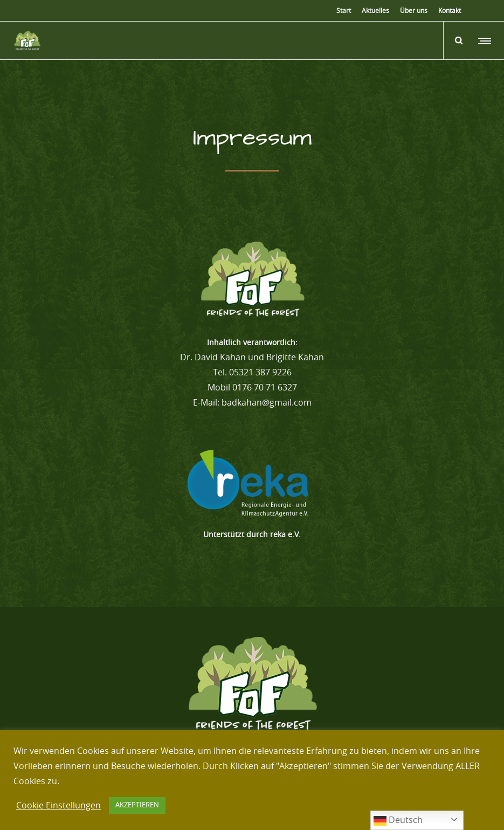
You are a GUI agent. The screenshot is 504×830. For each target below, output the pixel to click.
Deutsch (398, 821)
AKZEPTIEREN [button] (137, 805)
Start (344, 11)
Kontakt (450, 11)
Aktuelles (375, 11)
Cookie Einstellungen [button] (58, 806)
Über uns (414, 11)
